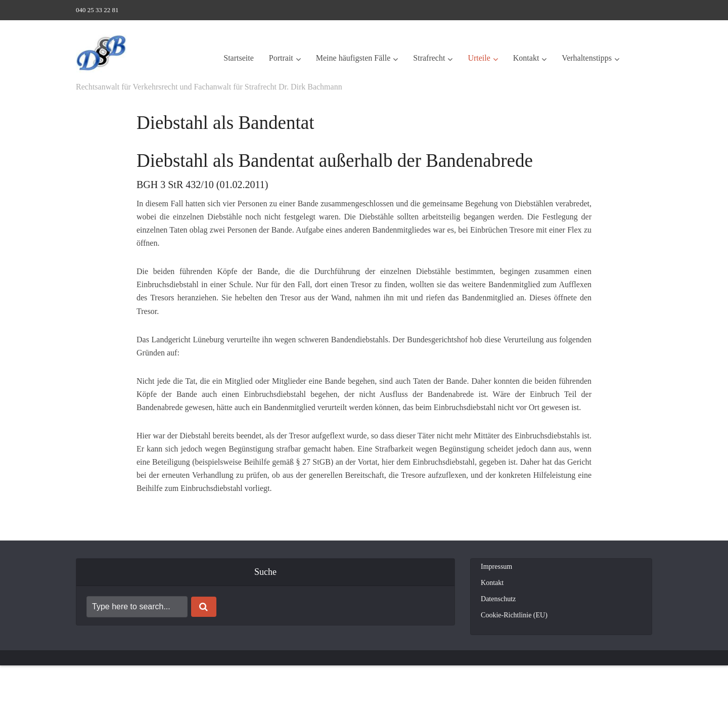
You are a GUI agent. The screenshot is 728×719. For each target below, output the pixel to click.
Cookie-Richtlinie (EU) (514, 615)
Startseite (239, 58)
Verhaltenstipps (587, 58)
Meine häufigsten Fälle (353, 58)
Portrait (281, 58)
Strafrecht (429, 58)
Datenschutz (498, 599)
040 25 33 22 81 (97, 10)
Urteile (479, 58)
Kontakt (526, 58)
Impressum (496, 567)
